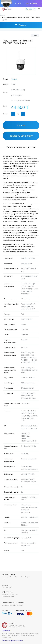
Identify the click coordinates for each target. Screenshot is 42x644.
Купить (21, 125)
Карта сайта (6, 631)
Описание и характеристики (21, 147)
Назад (35, 35)
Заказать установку (21, 136)
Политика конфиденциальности (12, 641)
